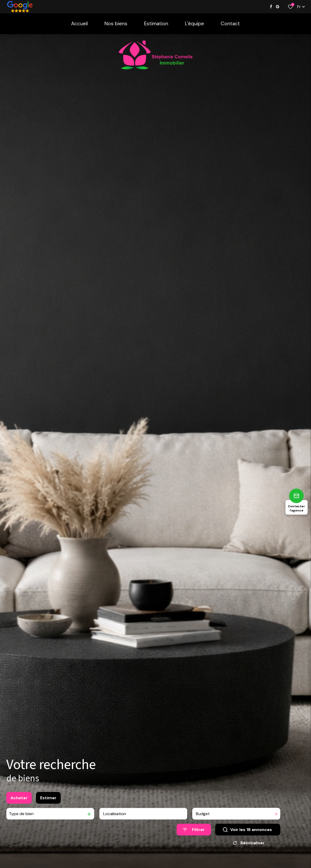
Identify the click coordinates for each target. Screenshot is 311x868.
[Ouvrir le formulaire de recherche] (194, 833)
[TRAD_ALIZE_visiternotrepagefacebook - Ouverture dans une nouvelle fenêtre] (271, 7)
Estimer (48, 801)
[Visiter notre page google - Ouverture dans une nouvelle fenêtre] (278, 7)
